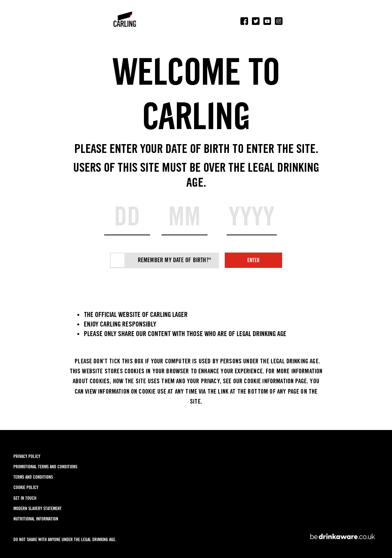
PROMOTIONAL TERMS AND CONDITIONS (45, 467)
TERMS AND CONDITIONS (33, 477)
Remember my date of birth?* (175, 260)
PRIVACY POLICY (27, 456)
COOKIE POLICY (26, 487)
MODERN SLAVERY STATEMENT (38, 508)
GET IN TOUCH (25, 498)
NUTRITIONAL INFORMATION (36, 519)
